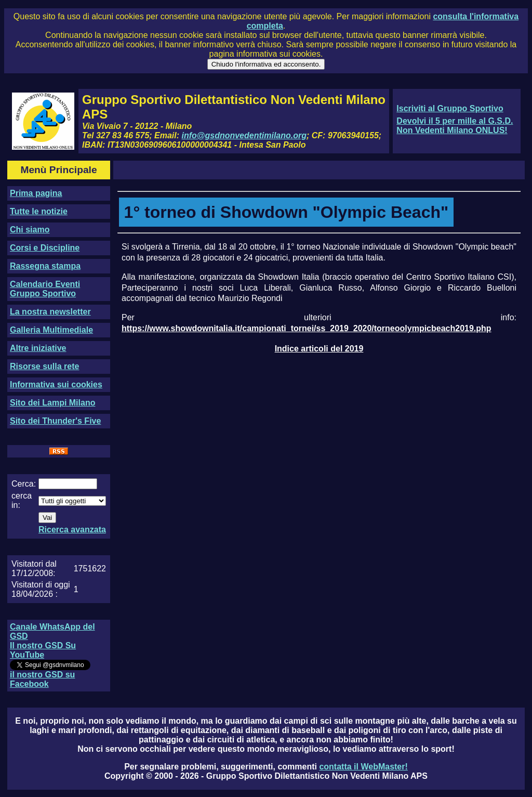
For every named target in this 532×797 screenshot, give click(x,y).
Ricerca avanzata (72, 530)
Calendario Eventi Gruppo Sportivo (45, 289)
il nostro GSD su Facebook (42, 679)
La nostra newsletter (50, 312)
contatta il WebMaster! (363, 767)
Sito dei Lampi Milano (52, 403)
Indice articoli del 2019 (319, 349)
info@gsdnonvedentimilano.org (244, 135)
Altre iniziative (38, 348)
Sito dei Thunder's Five (55, 421)
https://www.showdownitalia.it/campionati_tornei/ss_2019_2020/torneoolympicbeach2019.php (307, 328)
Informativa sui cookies (56, 384)
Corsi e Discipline (45, 248)
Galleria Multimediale (51, 330)
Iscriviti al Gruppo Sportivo (450, 108)
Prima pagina (36, 193)
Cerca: (24, 484)
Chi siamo (30, 230)
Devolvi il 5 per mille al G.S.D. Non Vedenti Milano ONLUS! (455, 126)
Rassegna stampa (45, 266)
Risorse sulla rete (44, 366)
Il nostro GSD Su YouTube (43, 650)
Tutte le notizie (39, 211)
